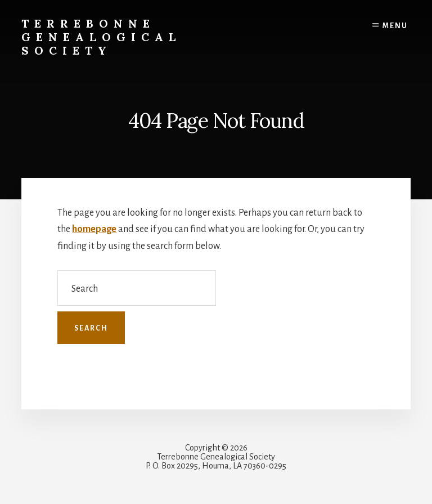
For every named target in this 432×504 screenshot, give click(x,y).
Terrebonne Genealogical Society (101, 37)
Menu (395, 26)
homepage (94, 229)
